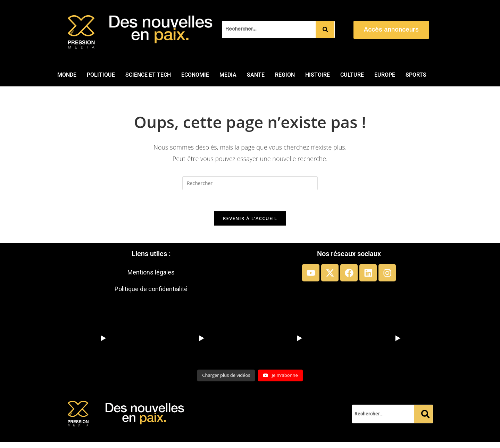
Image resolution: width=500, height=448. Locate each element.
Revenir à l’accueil (250, 218)
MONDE (67, 75)
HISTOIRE (318, 75)
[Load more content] (226, 375)
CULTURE (352, 75)
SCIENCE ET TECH (148, 75)
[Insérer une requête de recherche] (250, 183)
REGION (285, 75)
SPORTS (416, 75)
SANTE (256, 75)
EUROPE (385, 75)
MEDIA (228, 75)
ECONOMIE (195, 75)
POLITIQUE (101, 75)
